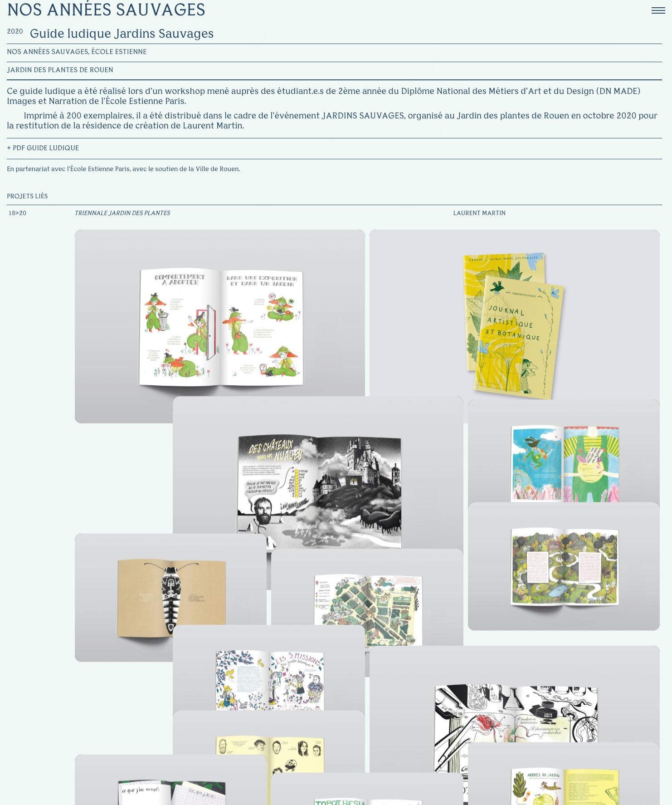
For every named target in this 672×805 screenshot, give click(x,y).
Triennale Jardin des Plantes (122, 214)
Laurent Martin (480, 214)
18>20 (17, 214)
